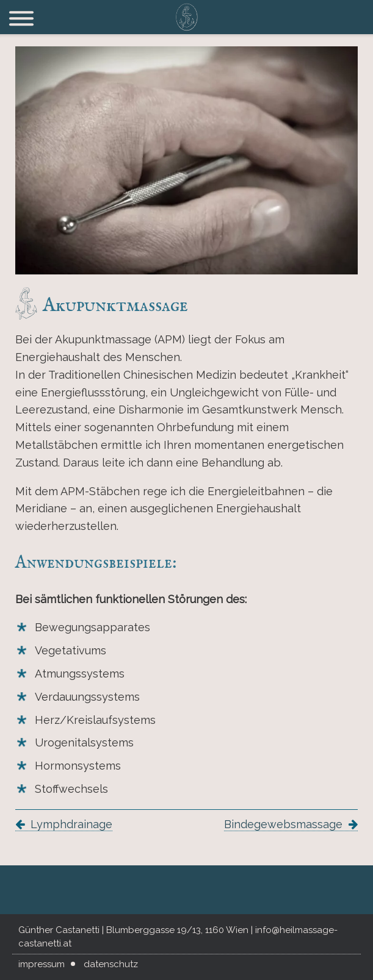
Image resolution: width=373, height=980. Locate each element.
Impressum (42, 964)
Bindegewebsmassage (283, 824)
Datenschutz (111, 964)
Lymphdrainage (71, 824)
